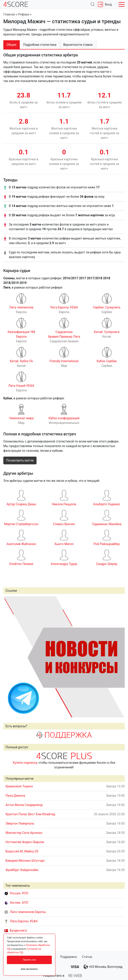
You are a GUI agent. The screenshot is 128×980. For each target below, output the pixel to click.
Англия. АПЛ (16, 903)
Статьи (87, 957)
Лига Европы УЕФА (21, 921)
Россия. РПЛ (16, 893)
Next (119, 657)
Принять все (29, 960)
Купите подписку (25, 763)
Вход (105, 4)
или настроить (29, 969)
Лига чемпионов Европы (25, 912)
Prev (9, 657)
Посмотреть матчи (20, 460)
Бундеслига (16, 930)
